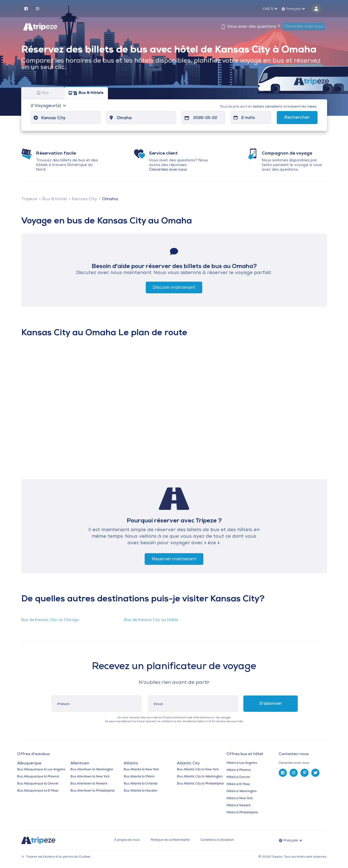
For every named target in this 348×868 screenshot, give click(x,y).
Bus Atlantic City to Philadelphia (200, 784)
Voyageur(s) (46, 106)
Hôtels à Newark (239, 806)
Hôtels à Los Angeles (242, 763)
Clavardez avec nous (304, 27)
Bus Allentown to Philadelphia (92, 791)
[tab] (305, 763)
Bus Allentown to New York (90, 777)
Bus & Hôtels (86, 93)
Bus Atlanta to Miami (139, 777)
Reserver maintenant (174, 559)
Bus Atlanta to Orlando (141, 784)
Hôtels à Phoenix (239, 770)
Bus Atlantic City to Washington (200, 777)
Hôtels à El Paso (238, 784)
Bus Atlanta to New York (141, 770)
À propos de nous (127, 840)
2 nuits (248, 118)
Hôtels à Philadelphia (242, 813)
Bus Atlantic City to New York (198, 770)
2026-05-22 (205, 118)
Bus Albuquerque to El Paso (38, 791)
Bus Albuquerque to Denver (38, 784)
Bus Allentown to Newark (89, 784)
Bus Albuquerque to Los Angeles (41, 770)
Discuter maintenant (174, 288)
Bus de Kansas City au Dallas (151, 620)
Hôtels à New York (240, 798)
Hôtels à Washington (242, 791)
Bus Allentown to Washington (92, 770)
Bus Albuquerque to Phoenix (38, 777)
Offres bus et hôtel (245, 754)
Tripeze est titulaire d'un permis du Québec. (56, 857)
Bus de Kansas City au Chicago (50, 620)
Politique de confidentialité (170, 840)
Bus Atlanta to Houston (141, 791)
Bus (43, 93)
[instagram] (38, 8)
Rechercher (297, 118)
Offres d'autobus (33, 754)
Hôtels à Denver (238, 777)
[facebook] (26, 8)
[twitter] (315, 773)
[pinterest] (304, 773)
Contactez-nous (294, 754)
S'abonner (271, 704)
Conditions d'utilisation (217, 840)
